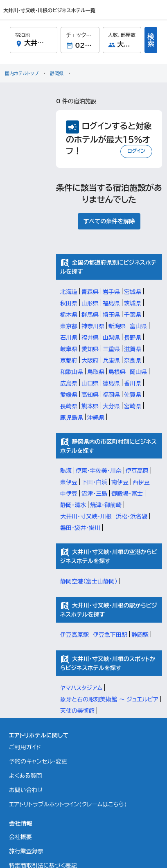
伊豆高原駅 (74, 635)
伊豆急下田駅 (110, 635)
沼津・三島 (94, 494)
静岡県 (57, 73)
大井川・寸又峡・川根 (86, 516)
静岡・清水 (73, 505)
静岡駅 (140, 635)
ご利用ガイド (25, 747)
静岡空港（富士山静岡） (89, 581)
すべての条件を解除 (109, 221)
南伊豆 (120, 482)
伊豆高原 (137, 471)
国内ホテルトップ (22, 73)
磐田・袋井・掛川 (80, 528)
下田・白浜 (94, 482)
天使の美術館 (77, 711)
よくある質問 (26, 776)
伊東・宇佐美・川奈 (99, 471)
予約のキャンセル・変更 (38, 761)
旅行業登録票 (26, 851)
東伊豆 (69, 482)
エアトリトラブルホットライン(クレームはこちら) (68, 804)
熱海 (66, 471)
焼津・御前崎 (106, 505)
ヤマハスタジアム (81, 688)
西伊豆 (141, 482)
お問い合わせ (26, 790)
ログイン (136, 151)
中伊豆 (69, 494)
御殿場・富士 (127, 494)
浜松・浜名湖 (132, 516)
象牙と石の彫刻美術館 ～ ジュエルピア (109, 699)
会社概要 (20, 837)
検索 (151, 40)
